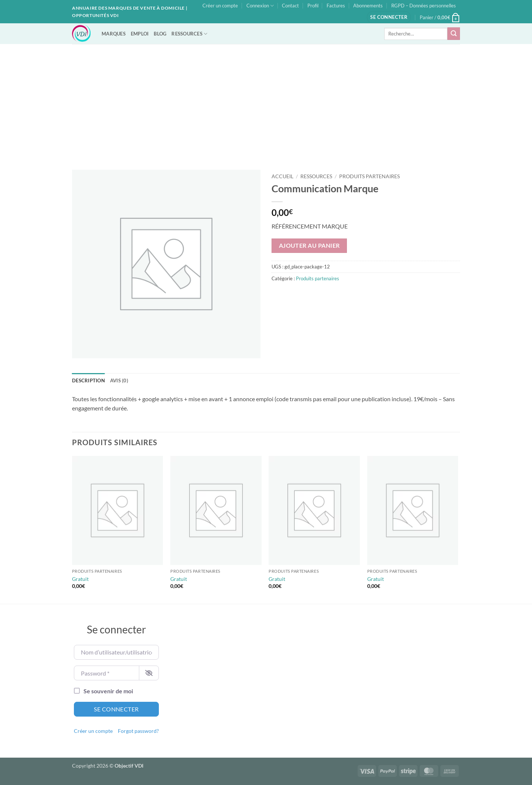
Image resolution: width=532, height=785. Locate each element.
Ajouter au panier (309, 246)
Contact (290, 6)
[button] (389, 17)
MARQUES (114, 34)
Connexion (260, 6)
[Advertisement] (266, 99)
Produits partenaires (369, 176)
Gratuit (80, 579)
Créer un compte (220, 6)
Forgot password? (138, 731)
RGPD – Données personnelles (424, 6)
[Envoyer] (454, 34)
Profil (313, 6)
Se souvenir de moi (108, 691)
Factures (336, 6)
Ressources (316, 176)
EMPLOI (140, 34)
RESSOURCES (189, 34)
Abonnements (368, 6)
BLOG (160, 34)
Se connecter (116, 709)
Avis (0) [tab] (119, 380)
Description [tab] (88, 380)
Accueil (282, 176)
